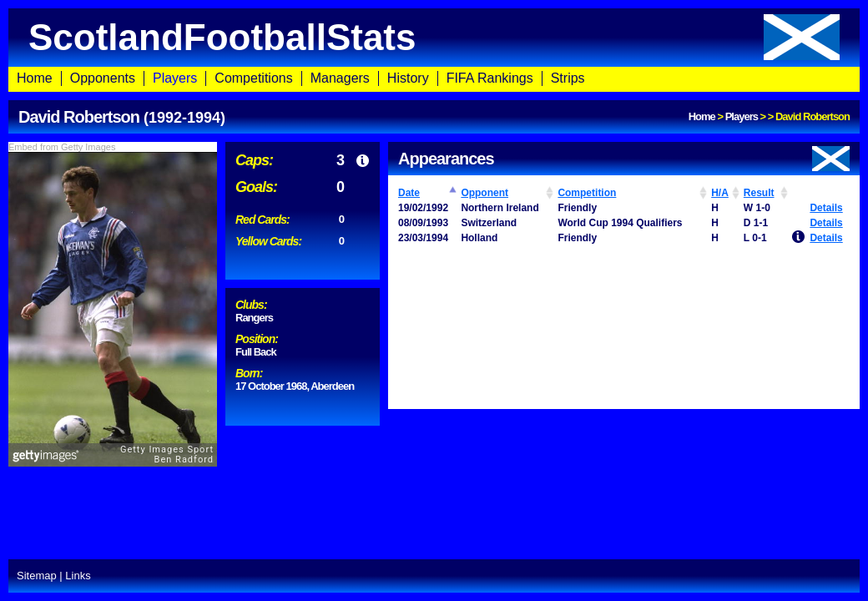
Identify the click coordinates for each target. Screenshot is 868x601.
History (408, 78)
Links (78, 576)
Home (35, 78)
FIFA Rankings (490, 78)
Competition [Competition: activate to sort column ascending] (587, 193)
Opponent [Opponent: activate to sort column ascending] (484, 193)
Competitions (253, 78)
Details (826, 208)
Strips (568, 78)
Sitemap (37, 576)
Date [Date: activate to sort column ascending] (409, 193)
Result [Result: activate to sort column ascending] (759, 193)
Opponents (103, 78)
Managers (340, 78)
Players (175, 78)
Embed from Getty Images (62, 147)
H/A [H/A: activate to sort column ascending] (720, 193)
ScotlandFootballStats (434, 37)
